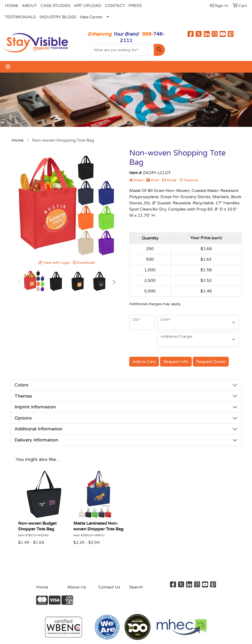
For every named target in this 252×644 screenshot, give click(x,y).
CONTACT (115, 6)
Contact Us (109, 587)
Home (42, 587)
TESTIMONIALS (20, 17)
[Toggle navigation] (8, 67)
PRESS (135, 6)
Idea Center (91, 17)
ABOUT (29, 6)
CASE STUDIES (55, 6)
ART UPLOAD (88, 6)
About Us (77, 587)
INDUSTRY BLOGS (58, 17)
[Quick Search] (121, 50)
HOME (12, 6)
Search (136, 587)
